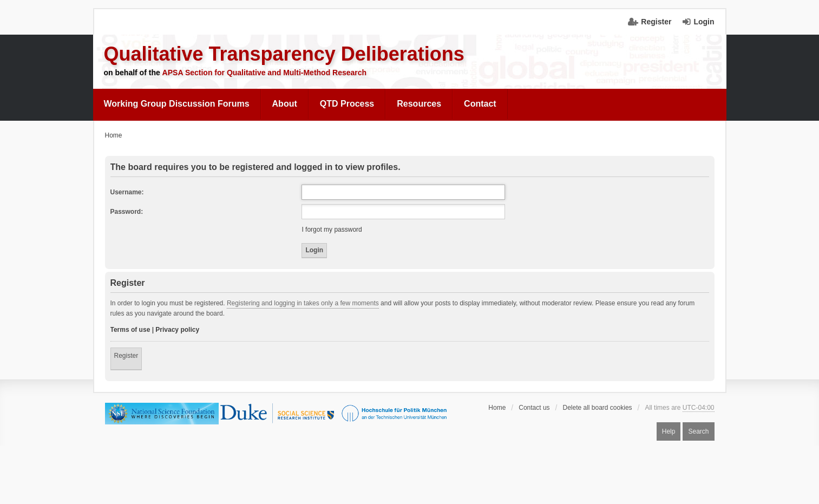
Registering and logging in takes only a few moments (303, 303)
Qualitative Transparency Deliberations (284, 54)
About (285, 104)
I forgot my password (332, 230)
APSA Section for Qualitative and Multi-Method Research (265, 73)
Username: (127, 192)
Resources (419, 104)
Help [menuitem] (669, 431)
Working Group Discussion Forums (177, 104)
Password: (127, 212)
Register (126, 356)
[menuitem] (177, 104)
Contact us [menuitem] (534, 408)
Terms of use (130, 330)
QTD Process (347, 104)
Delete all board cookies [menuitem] (597, 408)
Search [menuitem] (698, 431)
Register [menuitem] (656, 22)
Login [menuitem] (704, 22)
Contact (480, 104)
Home (497, 408)
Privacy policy (177, 330)
